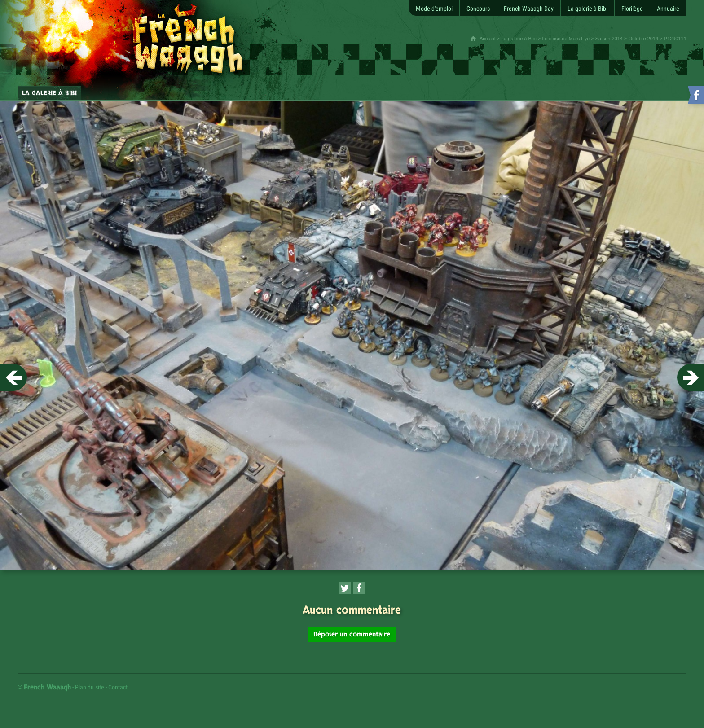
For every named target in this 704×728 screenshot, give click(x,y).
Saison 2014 (609, 39)
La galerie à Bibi (519, 39)
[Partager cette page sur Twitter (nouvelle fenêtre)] (345, 588)
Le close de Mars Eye (566, 39)
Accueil (487, 39)
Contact (118, 687)
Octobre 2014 (643, 39)
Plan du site (90, 687)
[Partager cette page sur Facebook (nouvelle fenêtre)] (359, 588)
